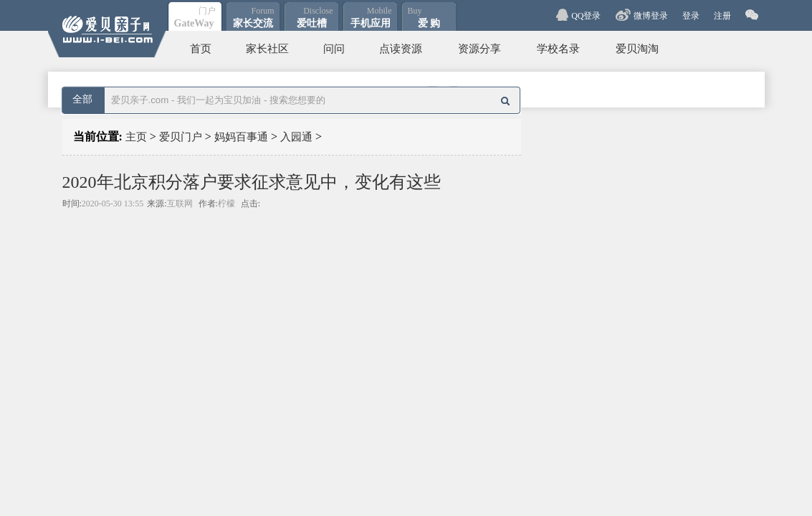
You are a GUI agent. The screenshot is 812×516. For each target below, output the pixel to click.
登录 (691, 16)
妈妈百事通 (241, 137)
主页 (136, 137)
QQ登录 (586, 16)
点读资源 (401, 49)
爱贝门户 (181, 137)
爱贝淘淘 (637, 49)
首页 (201, 49)
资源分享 (479, 49)
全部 (82, 99)
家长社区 (267, 49)
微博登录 (651, 16)
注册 (722, 16)
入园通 (296, 137)
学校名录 (558, 49)
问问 (334, 49)
